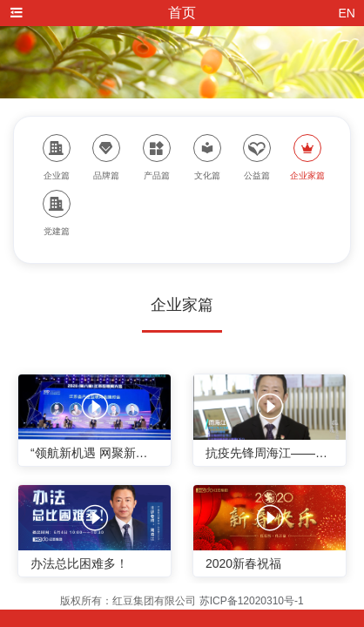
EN (347, 13)
